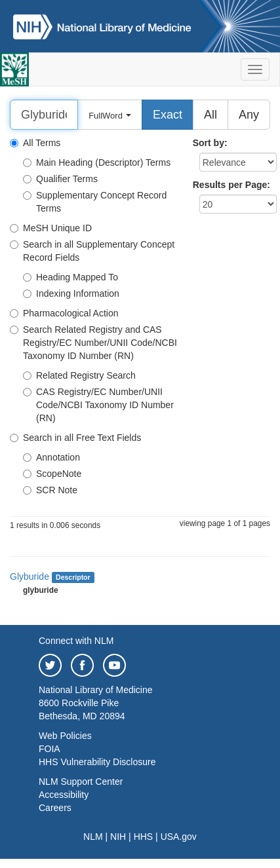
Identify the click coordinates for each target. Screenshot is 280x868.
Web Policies (65, 736)
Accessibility (64, 795)
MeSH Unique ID (51, 228)
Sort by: (210, 143)
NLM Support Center (81, 782)
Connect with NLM (76, 641)
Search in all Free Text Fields (75, 438)
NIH (118, 837)
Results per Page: (231, 185)
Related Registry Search (79, 375)
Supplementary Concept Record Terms (95, 202)
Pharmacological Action (64, 313)
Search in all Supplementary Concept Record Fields (92, 251)
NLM (93, 837)
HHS (144, 837)
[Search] (44, 115)
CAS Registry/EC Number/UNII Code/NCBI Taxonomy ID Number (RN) (98, 405)
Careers (55, 808)
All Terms (35, 143)
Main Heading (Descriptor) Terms (97, 162)
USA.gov (179, 837)
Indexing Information (71, 293)
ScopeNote (52, 474)
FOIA (50, 749)
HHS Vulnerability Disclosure (97, 762)
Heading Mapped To (70, 277)
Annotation (51, 457)
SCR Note (50, 490)
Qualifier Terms (60, 179)
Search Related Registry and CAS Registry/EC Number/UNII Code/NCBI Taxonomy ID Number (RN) (93, 343)
